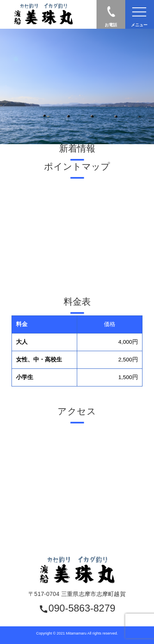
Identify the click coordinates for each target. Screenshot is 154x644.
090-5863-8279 (77, 609)
